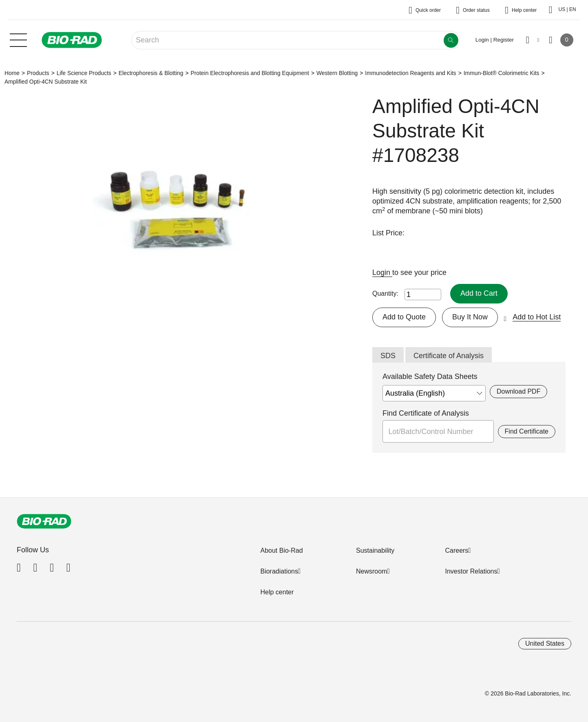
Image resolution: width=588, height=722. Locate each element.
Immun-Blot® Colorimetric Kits (502, 73)
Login (382, 272)
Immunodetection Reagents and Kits (410, 73)
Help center (277, 592)
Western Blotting (337, 73)
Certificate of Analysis (449, 356)
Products (38, 73)
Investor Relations (471, 571)
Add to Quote (404, 317)
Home (12, 73)
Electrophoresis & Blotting (151, 73)
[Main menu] (18, 39)
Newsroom (371, 571)
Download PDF (518, 391)
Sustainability (375, 550)
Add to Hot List (537, 317)
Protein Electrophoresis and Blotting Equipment (250, 73)
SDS (388, 356)
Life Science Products (84, 73)
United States (545, 643)
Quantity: (385, 293)
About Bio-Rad (281, 550)
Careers (456, 550)
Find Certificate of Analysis (426, 413)
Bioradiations (279, 571)
